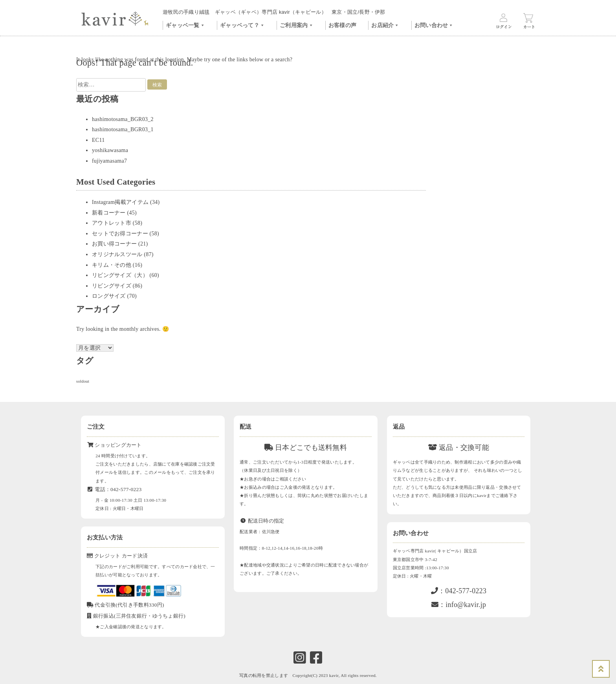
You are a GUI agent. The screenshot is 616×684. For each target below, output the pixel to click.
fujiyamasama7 (109, 161)
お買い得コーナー (114, 244)
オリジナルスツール (117, 254)
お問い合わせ (434, 25)
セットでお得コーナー (120, 234)
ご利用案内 (297, 25)
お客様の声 (342, 25)
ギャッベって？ (242, 25)
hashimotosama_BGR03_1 (123, 129)
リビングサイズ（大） (120, 275)
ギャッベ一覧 (185, 25)
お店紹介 (385, 25)
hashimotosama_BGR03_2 (123, 119)
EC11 (98, 140)
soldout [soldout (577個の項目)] (83, 381)
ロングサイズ (109, 296)
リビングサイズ (112, 286)
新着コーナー (109, 213)
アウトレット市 (112, 223)
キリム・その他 (112, 265)
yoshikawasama (110, 150)
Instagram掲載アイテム (120, 202)
